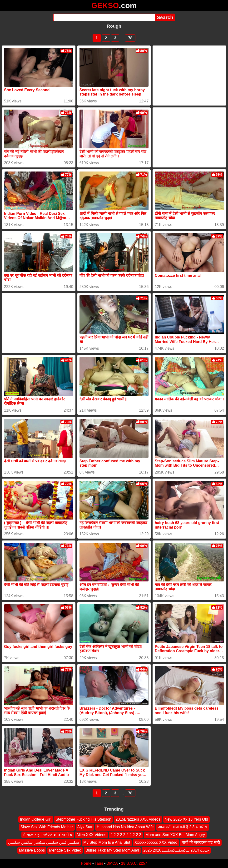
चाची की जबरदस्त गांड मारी (201, 842)
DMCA (112, 863)
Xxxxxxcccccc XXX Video (156, 842)
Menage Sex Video (65, 850)
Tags (99, 863)
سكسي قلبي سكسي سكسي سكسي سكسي (44, 842)
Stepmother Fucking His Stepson (84, 819)
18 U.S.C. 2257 (134, 863)
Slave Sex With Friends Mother (47, 827)
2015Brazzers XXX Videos (138, 819)
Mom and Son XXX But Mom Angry (175, 835)
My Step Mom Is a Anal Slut (107, 842)
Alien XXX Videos (91, 835)
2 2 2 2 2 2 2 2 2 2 (126, 835)
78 (130, 38)
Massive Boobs (32, 850)
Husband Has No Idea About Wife (125, 827)
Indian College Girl (36, 819)
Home (86, 863)
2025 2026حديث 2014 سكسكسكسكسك (176, 850)
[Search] (104, 17)
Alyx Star (85, 827)
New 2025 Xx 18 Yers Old (186, 819)
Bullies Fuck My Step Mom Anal (112, 850)
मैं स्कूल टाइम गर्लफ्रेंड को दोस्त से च (48, 835)
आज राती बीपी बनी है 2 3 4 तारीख (183, 827)
